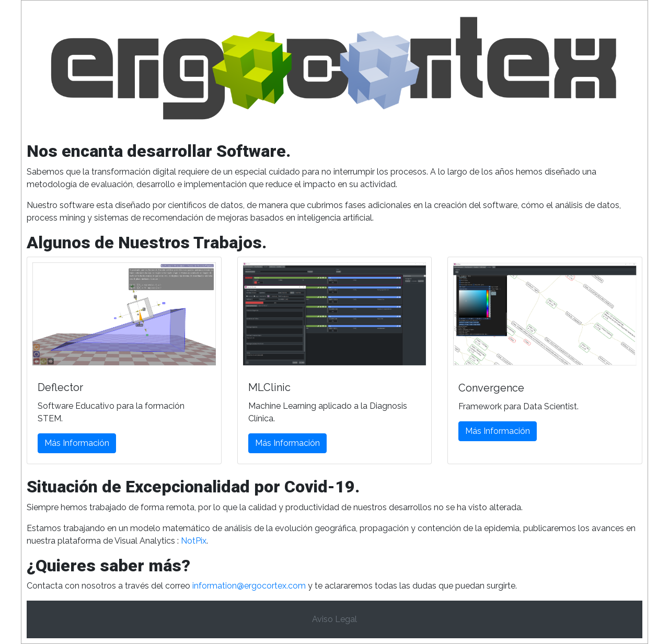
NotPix (194, 541)
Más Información (77, 443)
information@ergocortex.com (249, 586)
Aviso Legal (334, 619)
